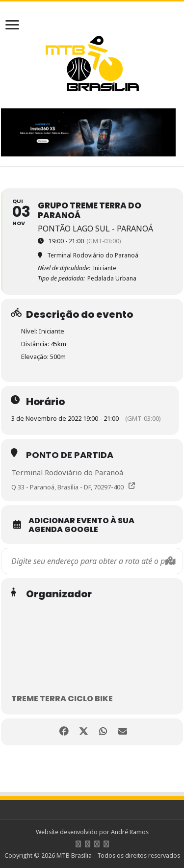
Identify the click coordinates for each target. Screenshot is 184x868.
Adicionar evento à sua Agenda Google (81, 525)
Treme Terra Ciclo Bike (62, 699)
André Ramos (130, 832)
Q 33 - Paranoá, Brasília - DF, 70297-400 (67, 487)
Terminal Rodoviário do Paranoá (67, 472)
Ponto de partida (70, 455)
